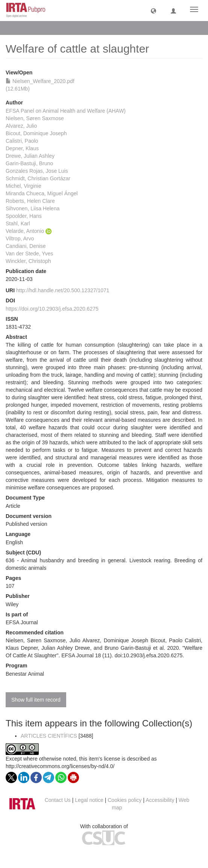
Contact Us (58, 800)
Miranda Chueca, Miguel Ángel (42, 193)
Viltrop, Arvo (20, 239)
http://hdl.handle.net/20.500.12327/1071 (63, 290)
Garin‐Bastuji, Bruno (29, 163)
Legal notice (89, 800)
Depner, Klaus (22, 148)
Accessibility (160, 800)
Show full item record (36, 700)
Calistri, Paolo (22, 141)
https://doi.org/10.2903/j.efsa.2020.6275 (52, 309)
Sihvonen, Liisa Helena (33, 208)
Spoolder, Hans (24, 216)
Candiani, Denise (26, 246)
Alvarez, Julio (21, 126)
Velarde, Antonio (25, 231)
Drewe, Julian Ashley (30, 156)
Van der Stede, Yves (29, 254)
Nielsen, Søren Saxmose (35, 118)
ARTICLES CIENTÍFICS (49, 736)
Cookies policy (124, 800)
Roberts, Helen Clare (30, 201)
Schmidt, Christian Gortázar (38, 178)
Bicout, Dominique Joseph (36, 133)
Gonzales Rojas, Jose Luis (37, 171)
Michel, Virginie (24, 186)
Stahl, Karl (18, 223)
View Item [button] (25, 28)
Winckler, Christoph (28, 261)
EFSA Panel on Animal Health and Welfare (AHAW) (66, 111)
